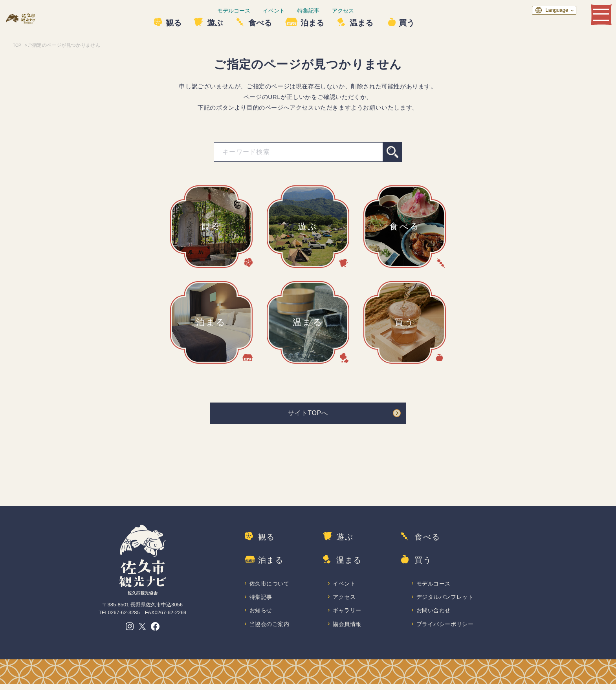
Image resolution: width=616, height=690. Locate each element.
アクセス (367, 11)
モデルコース (257, 11)
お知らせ (261, 616)
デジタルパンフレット (446, 602)
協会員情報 (347, 630)
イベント (297, 11)
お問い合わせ (434, 616)
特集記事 (332, 11)
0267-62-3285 (124, 616)
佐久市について (270, 588)
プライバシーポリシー (446, 630)
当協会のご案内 (270, 630)
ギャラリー (347, 616)
